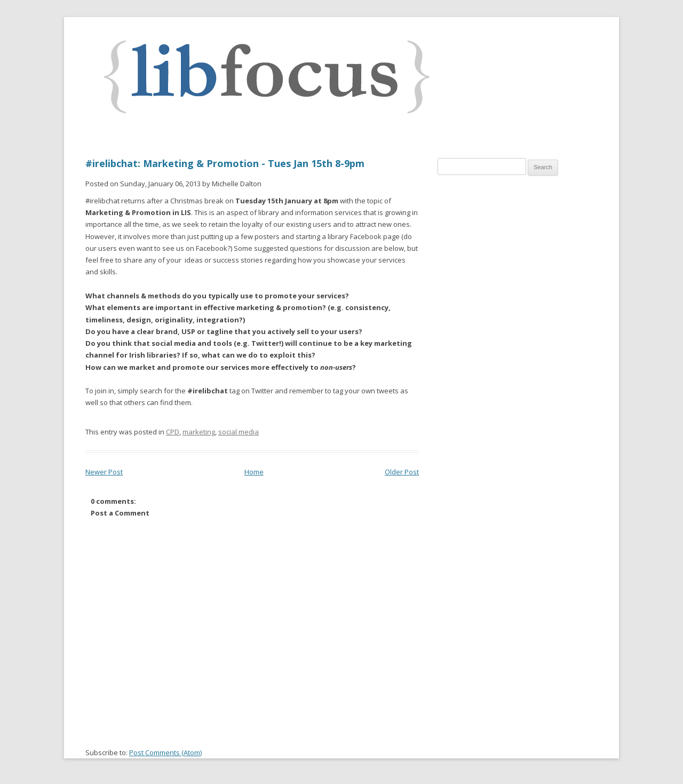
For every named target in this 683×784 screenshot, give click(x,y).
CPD (173, 432)
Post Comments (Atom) (165, 753)
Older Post (402, 472)
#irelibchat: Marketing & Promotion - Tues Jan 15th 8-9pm (225, 163)
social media (239, 432)
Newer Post (104, 472)
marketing (199, 432)
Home (254, 472)
